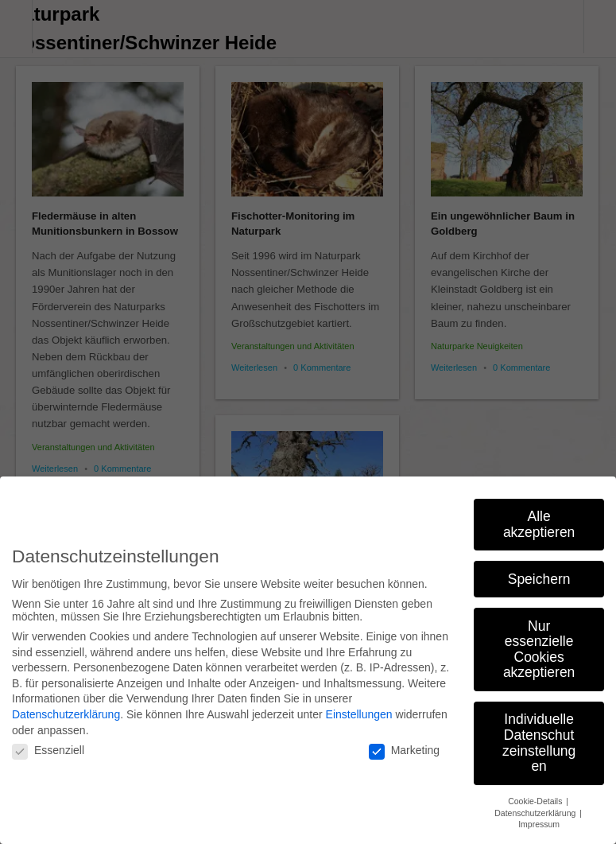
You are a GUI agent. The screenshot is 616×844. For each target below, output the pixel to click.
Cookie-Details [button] (536, 794)
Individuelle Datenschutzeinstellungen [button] (539, 735)
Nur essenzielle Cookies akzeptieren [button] (539, 642)
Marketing (404, 743)
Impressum (539, 817)
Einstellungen (359, 707)
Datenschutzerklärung (66, 707)
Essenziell (48, 743)
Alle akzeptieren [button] (539, 517)
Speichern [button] (539, 571)
